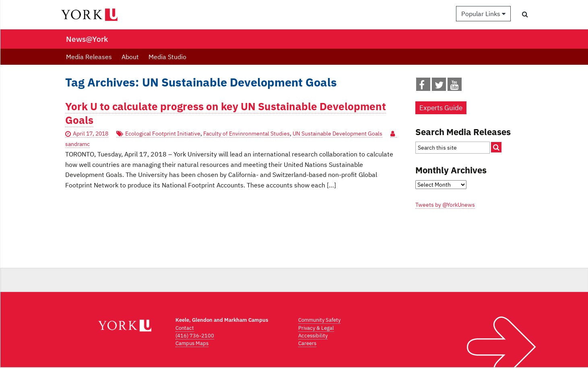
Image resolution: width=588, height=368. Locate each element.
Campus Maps (192, 343)
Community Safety (319, 320)
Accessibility (313, 336)
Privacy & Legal (316, 328)
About (130, 57)
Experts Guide (441, 108)
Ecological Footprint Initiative (163, 134)
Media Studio (167, 57)
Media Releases (89, 57)
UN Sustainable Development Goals (337, 134)
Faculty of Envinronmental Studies (247, 134)
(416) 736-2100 (195, 336)
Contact (185, 328)
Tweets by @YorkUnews (445, 205)
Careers (307, 343)
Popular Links (483, 14)
